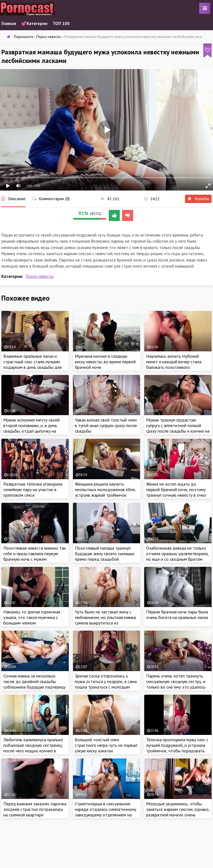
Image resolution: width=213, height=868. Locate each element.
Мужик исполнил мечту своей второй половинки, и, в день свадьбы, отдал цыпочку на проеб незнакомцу (31, 428)
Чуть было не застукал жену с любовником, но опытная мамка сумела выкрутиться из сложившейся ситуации (105, 620)
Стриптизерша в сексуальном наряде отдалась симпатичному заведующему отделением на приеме (106, 812)
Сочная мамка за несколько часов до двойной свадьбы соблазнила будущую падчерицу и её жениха (34, 684)
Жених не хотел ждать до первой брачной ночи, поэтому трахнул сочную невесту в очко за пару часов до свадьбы (176, 492)
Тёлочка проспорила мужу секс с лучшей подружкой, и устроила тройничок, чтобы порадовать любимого (177, 748)
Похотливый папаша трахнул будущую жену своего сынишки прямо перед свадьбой (105, 554)
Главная (9, 23)
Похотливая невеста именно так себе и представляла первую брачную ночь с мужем (35, 554)
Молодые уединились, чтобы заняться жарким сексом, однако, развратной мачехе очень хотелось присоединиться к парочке (178, 815)
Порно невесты (40, 276)
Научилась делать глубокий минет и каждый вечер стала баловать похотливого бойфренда (174, 364)
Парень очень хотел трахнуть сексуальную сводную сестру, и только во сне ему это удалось (176, 681)
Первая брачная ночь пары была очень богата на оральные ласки (177, 615)
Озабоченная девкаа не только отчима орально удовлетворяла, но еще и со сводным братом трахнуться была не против (177, 556)
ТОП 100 (61, 23)
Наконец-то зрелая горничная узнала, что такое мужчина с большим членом (32, 617)
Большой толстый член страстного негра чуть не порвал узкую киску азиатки (106, 745)
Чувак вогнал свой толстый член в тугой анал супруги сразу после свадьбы (106, 425)
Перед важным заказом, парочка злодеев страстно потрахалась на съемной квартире (35, 809)
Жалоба (198, 199)
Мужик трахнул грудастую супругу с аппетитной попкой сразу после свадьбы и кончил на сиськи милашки (178, 428)
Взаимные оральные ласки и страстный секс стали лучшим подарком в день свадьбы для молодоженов (32, 364)
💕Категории (34, 23)
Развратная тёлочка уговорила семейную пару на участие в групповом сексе (33, 489)
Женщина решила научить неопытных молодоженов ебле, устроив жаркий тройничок (105, 489)
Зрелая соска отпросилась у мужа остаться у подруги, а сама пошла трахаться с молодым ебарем (106, 684)
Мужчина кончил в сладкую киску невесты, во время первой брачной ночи (105, 362)
